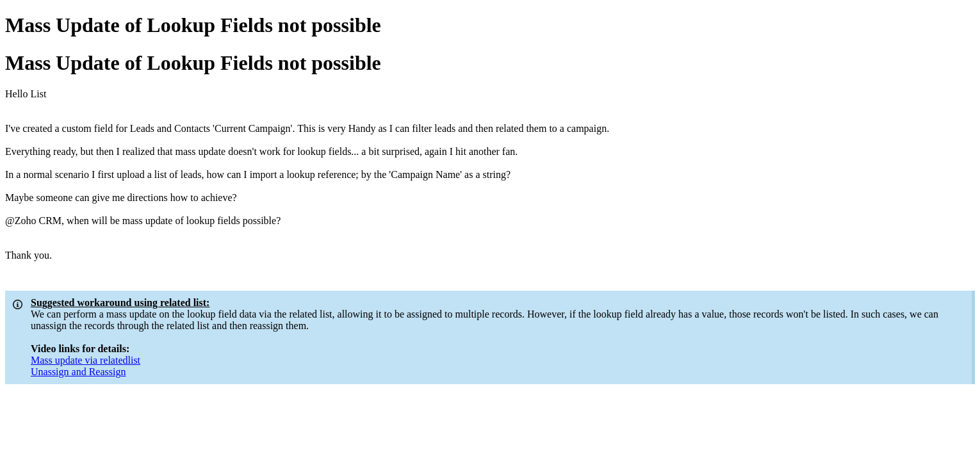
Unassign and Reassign (78, 372)
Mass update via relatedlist (86, 360)
